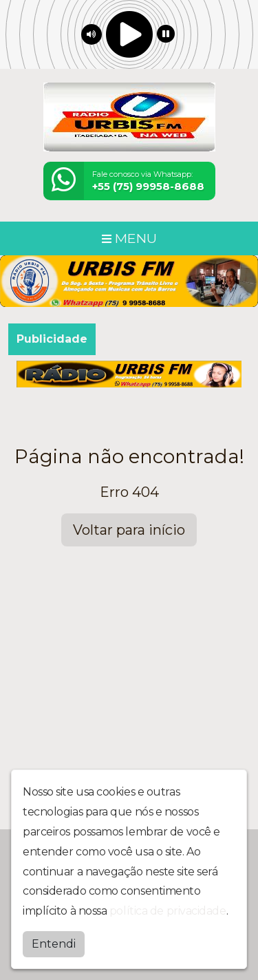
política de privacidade (168, 909)
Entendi (54, 942)
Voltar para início (129, 530)
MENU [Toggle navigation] (129, 238)
